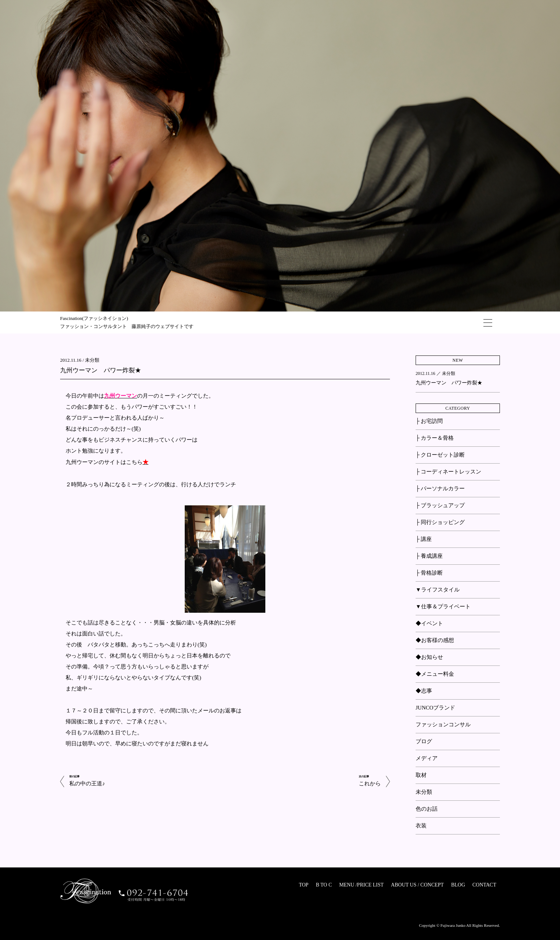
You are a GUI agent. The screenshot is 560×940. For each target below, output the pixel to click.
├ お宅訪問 (429, 421)
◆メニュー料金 (435, 674)
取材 (421, 775)
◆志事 (424, 691)
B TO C (324, 885)
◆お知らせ (429, 657)
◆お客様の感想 (435, 640)
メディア (427, 758)
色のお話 (427, 809)
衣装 (421, 826)
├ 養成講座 (429, 556)
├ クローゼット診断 (440, 455)
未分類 (92, 360)
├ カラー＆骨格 (435, 438)
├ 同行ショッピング (440, 522)
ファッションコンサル (443, 725)
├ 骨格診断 (429, 573)
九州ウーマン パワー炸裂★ (101, 370)
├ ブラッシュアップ (440, 505)
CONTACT (484, 885)
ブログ (424, 741)
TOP (303, 885)
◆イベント (429, 623)
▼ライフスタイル (438, 590)
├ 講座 (424, 539)
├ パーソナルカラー (440, 489)
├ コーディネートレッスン (448, 472)
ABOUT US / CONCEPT (417, 885)
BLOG (458, 885)
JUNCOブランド (435, 708)
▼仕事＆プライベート (443, 607)
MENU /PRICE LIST (361, 885)
